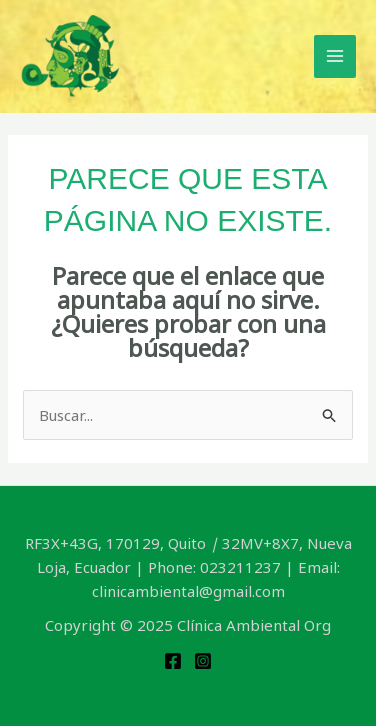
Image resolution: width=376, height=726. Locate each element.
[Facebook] (173, 661)
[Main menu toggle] (335, 56)
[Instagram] (203, 661)
